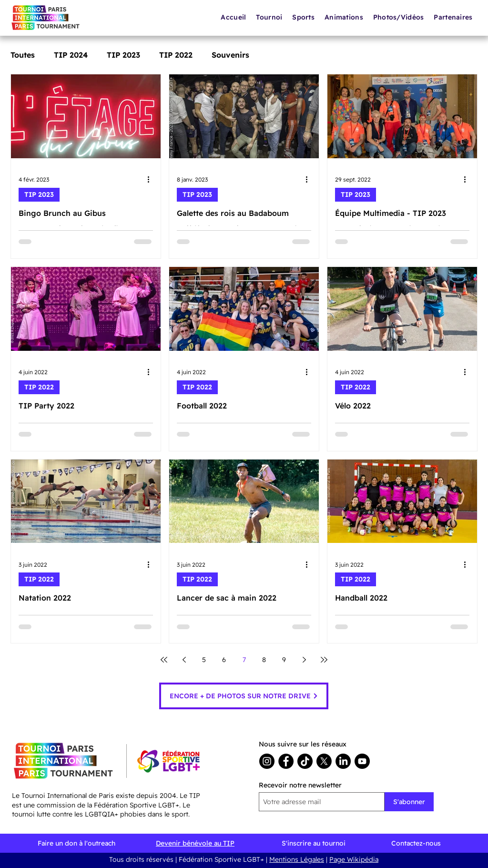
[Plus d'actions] (152, 180)
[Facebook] (286, 761)
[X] (324, 761)
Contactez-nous (416, 843)
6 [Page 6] (224, 660)
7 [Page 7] (244, 660)
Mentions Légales (297, 859)
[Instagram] (267, 761)
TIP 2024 (71, 55)
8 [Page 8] (264, 660)
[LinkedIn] (343, 761)
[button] (344, 17)
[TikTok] (305, 761)
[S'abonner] (409, 802)
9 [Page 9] (284, 660)
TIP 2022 (176, 55)
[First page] (164, 660)
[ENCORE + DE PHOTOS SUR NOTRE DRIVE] (244, 696)
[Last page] (324, 660)
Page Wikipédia (354, 859)
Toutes (23, 55)
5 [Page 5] (204, 660)
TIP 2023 (123, 55)
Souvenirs (230, 55)
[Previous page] (184, 660)
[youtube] (362, 761)
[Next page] (304, 660)
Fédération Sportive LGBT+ (221, 859)
